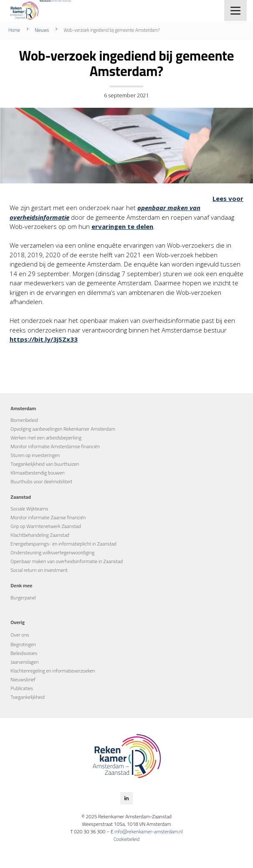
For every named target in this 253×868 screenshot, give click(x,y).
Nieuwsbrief (23, 679)
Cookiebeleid (127, 839)
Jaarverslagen (24, 662)
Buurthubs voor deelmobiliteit (41, 481)
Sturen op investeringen (35, 455)
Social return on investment (39, 570)
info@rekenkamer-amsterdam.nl (148, 831)
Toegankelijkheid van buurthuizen (45, 464)
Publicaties (22, 688)
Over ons (20, 635)
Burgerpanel (23, 598)
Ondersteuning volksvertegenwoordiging (52, 552)
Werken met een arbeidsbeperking (46, 438)
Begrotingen (23, 644)
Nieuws (42, 30)
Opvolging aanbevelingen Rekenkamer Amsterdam (63, 429)
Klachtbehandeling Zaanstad (40, 535)
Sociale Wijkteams (29, 509)
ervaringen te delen (122, 226)
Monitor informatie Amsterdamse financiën (55, 446)
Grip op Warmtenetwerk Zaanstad (46, 526)
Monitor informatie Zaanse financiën (48, 517)
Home (14, 30)
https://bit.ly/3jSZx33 (44, 339)
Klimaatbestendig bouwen (38, 473)
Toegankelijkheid (28, 697)
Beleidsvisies (24, 653)
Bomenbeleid (24, 420)
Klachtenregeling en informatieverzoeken (53, 671)
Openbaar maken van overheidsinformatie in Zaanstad (67, 561)
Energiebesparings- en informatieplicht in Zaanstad (63, 544)
